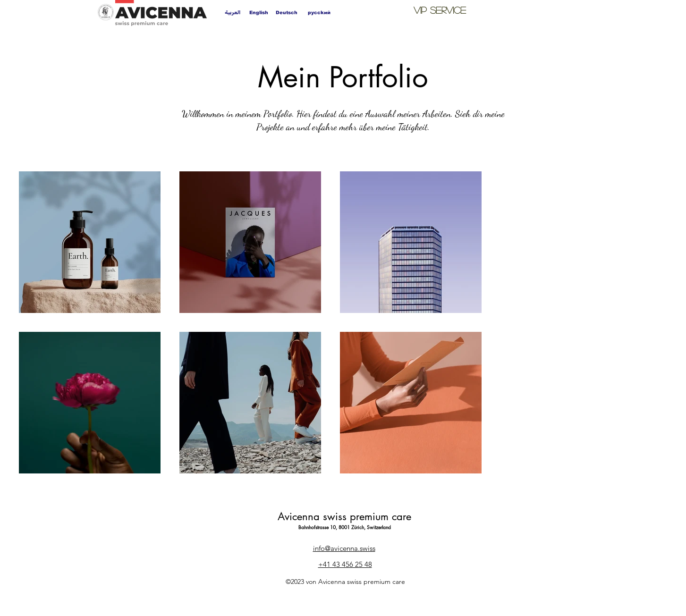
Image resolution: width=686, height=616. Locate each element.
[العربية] (233, 12)
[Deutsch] (287, 12)
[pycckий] (319, 12)
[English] (259, 12)
